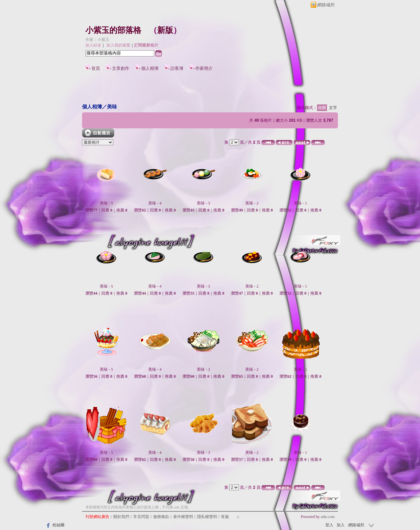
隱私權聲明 (207, 517)
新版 (165, 30)
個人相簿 (150, 68)
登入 (329, 525)
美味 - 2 (252, 203)
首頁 (96, 68)
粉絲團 (58, 525)
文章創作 (121, 68)
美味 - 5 (106, 203)
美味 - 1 (300, 203)
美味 (112, 107)
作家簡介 (204, 68)
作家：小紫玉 (97, 40)
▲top (330, 507)
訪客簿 (177, 68)
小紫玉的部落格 (113, 30)
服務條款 (161, 517)
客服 (225, 517)
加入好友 (93, 45)
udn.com (328, 517)
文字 (333, 108)
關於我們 (121, 517)
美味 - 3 (203, 203)
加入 (341, 525)
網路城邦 (326, 5)
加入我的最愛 (118, 45)
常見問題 (141, 517)
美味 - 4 (155, 203)
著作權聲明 (183, 517)
